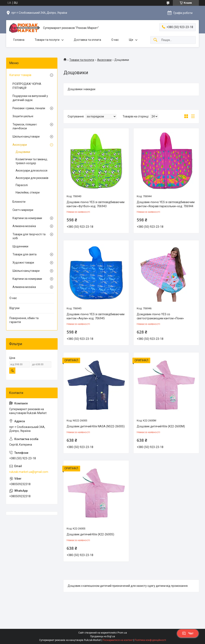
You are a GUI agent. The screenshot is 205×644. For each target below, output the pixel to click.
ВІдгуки (14, 308)
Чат (188, 633)
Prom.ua (122, 633)
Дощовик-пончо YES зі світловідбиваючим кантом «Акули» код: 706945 (96, 316)
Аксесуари (104, 60)
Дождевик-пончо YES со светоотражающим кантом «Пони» (160, 316)
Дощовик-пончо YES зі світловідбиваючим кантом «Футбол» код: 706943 (96, 204)
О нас (115, 40)
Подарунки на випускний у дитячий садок (30, 98)
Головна (19, 40)
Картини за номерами (27, 218)
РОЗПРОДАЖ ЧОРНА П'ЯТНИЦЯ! (27, 86)
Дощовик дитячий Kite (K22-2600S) (90, 534)
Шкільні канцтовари (26, 137)
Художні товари (23, 263)
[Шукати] (155, 40)
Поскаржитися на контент (118, 640)
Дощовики (23, 152)
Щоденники (20, 246)
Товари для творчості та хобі (29, 236)
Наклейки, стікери (28, 192)
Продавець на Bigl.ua (103, 636)
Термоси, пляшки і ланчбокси (25, 126)
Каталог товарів (20, 75)
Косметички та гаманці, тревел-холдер (32, 161)
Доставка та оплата (87, 40)
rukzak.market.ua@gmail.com (29, 472)
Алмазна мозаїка (24, 226)
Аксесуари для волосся (31, 171)
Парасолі (22, 185)
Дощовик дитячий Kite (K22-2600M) (161, 426)
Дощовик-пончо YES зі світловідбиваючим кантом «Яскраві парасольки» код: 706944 (166, 204)
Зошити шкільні (23, 116)
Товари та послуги (47, 40)
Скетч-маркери (23, 210)
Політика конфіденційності (150, 640)
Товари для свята (24, 254)
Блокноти (19, 202)
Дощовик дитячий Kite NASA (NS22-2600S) (96, 426)
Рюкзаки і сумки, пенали (29, 108)
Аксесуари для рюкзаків (32, 178)
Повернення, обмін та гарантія (24, 320)
